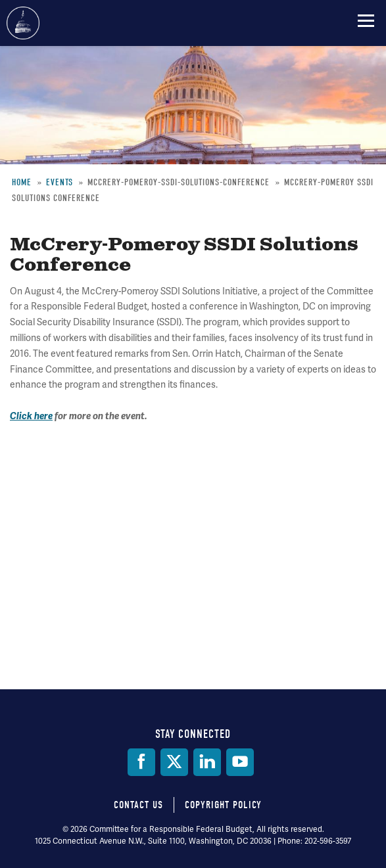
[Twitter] (174, 762)
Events (60, 182)
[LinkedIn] (207, 762)
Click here (31, 416)
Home (22, 182)
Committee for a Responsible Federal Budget (23, 23)
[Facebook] (141, 762)
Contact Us (138, 805)
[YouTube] (240, 762)
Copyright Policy (223, 805)
